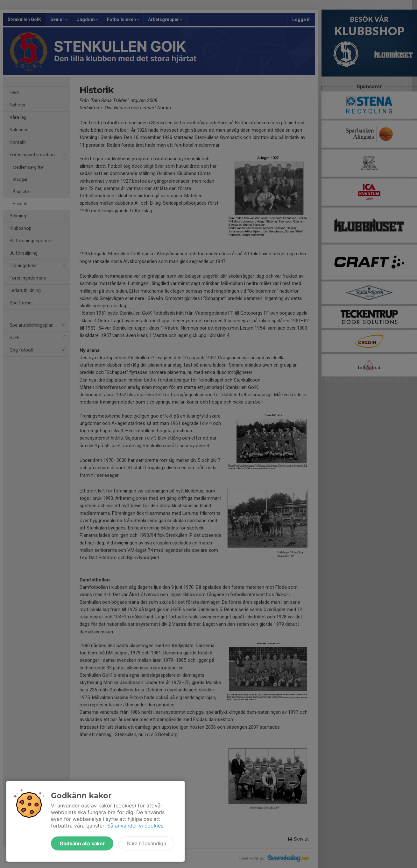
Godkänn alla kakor (82, 843)
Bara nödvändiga (146, 843)
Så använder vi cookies (135, 826)
